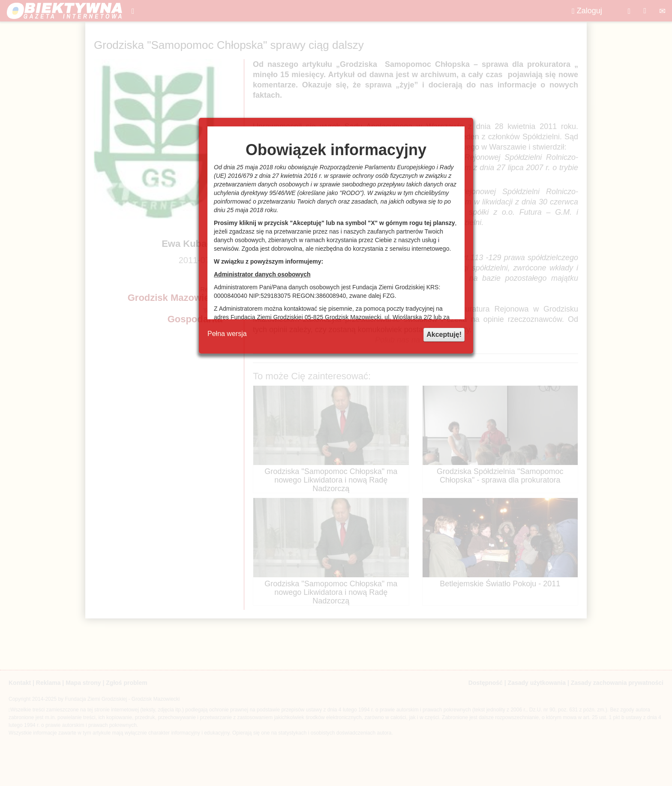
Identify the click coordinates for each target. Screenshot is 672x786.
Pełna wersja (227, 334)
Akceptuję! (444, 334)
